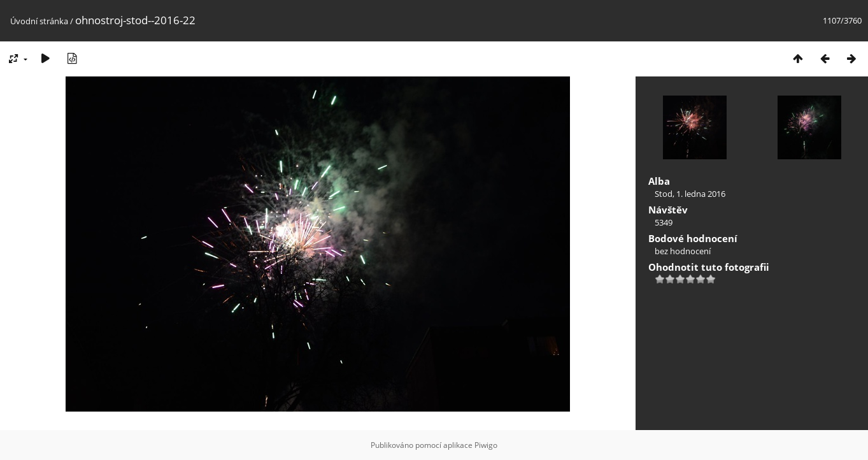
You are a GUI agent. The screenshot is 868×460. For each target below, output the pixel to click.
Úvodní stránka (39, 21)
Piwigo (486, 445)
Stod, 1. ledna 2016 (690, 194)
